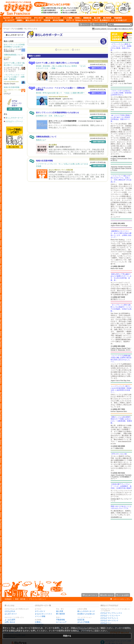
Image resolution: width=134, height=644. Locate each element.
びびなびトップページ (14, 121)
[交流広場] (46, 20)
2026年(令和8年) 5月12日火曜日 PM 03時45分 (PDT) (114, 29)
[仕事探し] (77, 18)
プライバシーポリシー (37, 599)
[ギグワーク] (69, 20)
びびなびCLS (10, 611)
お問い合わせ (10, 622)
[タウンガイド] (38, 18)
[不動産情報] (117, 18)
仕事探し (38, 622)
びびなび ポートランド (109, 620)
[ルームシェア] (9, 20)
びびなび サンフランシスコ (111, 613)
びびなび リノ (106, 623)
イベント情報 (40, 616)
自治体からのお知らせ (86, 614)
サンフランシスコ (31, 29)
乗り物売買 (60, 614)
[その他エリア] (121, 20)
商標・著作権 (20, 599)
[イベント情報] (67, 18)
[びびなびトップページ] (17, 8)
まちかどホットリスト (44, 614)
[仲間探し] (19, 20)
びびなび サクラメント (109, 618)
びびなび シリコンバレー (110, 616)
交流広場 (81, 620)
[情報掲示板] (87, 18)
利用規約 (8, 599)
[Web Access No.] (83, 20)
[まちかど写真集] (57, 20)
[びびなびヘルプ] (95, 20)
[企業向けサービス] (107, 20)
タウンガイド (40, 611)
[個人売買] (97, 18)
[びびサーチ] (8, 18)
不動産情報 (60, 620)
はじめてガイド (11, 614)
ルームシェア (61, 622)
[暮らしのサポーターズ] (33, 20)
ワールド (6, 29)
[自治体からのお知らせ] (23, 18)
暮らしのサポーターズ (14, 35)
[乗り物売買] (106, 18)
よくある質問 (10, 620)
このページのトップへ (121, 599)
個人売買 (60, 611)
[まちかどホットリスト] (52, 18)
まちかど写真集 (83, 622)
